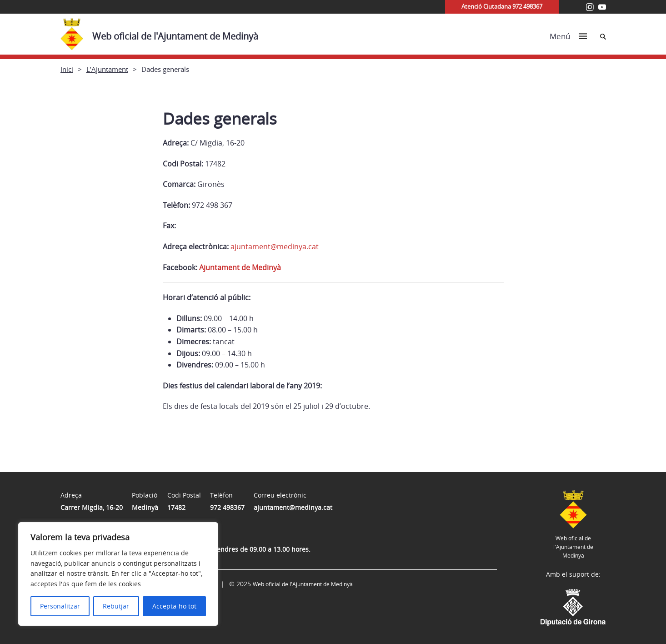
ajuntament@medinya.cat (275, 247)
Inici (67, 69)
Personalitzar (60, 606)
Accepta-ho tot (174, 606)
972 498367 (227, 507)
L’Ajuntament (107, 69)
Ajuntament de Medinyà (240, 267)
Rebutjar (116, 606)
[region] (118, 574)
